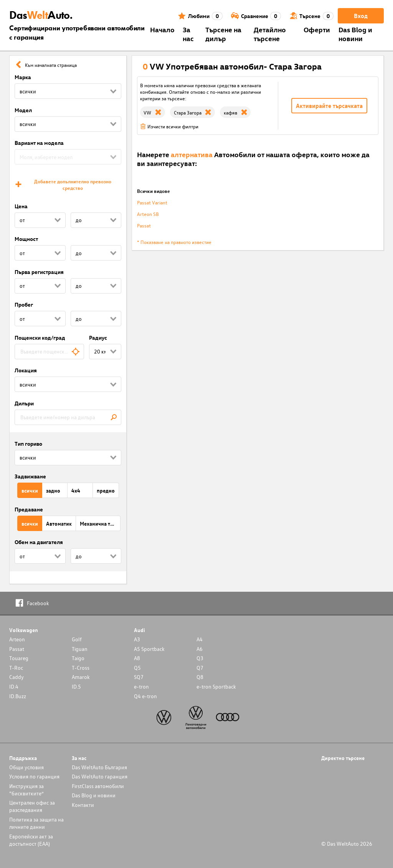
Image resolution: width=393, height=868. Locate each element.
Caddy (17, 677)
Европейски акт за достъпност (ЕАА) (31, 840)
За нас (188, 34)
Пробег (24, 305)
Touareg (19, 658)
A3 (137, 639)
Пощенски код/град (40, 338)
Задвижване (30, 476)
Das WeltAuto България (99, 767)
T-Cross (81, 668)
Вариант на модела (39, 143)
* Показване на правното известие (174, 242)
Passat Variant (152, 202)
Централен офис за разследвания (32, 806)
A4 (200, 639)
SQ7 (139, 677)
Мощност (26, 239)
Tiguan (80, 649)
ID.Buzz (18, 696)
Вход (361, 16)
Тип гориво (28, 444)
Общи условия (26, 767)
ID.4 (14, 686)
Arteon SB (148, 214)
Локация (26, 370)
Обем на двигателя (39, 542)
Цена (21, 206)
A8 (137, 658)
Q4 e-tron (145, 696)
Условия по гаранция (34, 776)
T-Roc (16, 668)
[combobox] (49, 352)
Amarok (81, 677)
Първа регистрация (39, 272)
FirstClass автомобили (98, 786)
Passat (144, 225)
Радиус (98, 338)
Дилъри (24, 403)
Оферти (317, 29)
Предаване (29, 509)
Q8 (200, 677)
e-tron (141, 686)
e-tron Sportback (216, 686)
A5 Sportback (149, 649)
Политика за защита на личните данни (36, 823)
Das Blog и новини (355, 34)
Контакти (83, 805)
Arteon (17, 639)
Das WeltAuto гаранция (100, 776)
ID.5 (76, 686)
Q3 (200, 658)
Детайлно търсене (270, 34)
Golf (77, 639)
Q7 (200, 668)
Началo (162, 29)
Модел (23, 110)
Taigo (78, 658)
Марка (23, 77)
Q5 (137, 668)
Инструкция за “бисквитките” (26, 790)
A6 (200, 649)
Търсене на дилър (223, 34)
